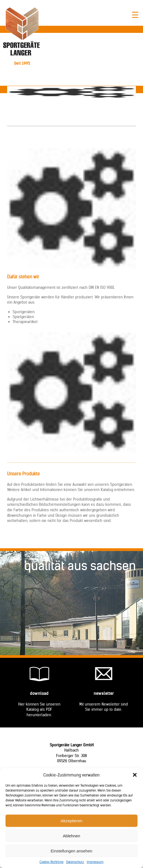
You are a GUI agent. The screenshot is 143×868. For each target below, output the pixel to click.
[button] (135, 775)
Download (39, 693)
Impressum (95, 862)
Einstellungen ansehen (72, 851)
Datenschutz (75, 862)
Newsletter (104, 693)
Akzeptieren (71, 821)
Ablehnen (71, 836)
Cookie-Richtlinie (51, 862)
